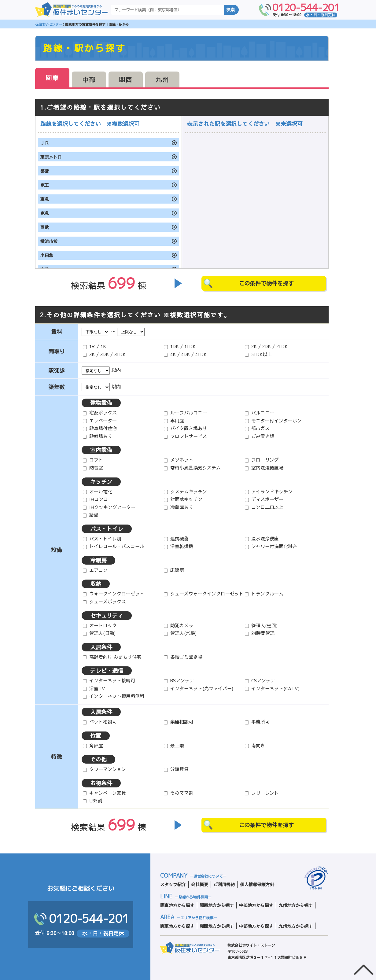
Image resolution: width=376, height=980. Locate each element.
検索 (230, 10)
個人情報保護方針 (257, 884)
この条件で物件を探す (266, 283)
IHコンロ (95, 499)
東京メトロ (51, 157)
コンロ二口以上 (264, 507)
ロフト (93, 460)
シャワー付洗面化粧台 (271, 546)
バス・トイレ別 (102, 538)
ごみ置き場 (260, 436)
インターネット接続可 (109, 680)
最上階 (174, 745)
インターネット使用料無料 (114, 696)
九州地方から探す (296, 905)
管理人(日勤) (99, 633)
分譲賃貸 (176, 769)
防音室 (93, 468)
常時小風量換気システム (192, 468)
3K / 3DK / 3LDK (104, 354)
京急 (45, 213)
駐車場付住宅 (100, 428)
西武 (45, 227)
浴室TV (94, 688)
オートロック (100, 625)
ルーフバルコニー (185, 413)
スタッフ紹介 (173, 884)
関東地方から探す (177, 905)
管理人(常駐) (180, 633)
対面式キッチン (183, 499)
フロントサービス (185, 436)
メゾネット (179, 460)
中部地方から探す (256, 905)
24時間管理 (260, 633)
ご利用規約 (224, 884)
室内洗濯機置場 (264, 468)
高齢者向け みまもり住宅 (112, 657)
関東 (52, 78)
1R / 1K (94, 346)
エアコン (95, 570)
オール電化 (98, 491)
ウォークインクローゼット (114, 593)
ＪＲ (45, 143)
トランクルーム (264, 593)
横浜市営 (49, 241)
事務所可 (257, 722)
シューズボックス (104, 601)
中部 (89, 79)
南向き (255, 745)
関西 (126, 79)
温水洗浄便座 (262, 538)
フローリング (262, 460)
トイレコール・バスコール (114, 546)
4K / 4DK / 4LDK (185, 354)
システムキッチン (185, 491)
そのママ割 (179, 793)
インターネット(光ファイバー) (199, 688)
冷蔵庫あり (179, 507)
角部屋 (93, 745)
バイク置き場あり (185, 428)
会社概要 (200, 884)
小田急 (47, 255)
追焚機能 (176, 538)
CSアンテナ (260, 680)
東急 (45, 199)
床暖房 (174, 570)
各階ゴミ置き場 (183, 657)
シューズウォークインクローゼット (204, 593)
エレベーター (100, 420)
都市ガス (257, 428)
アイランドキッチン (269, 491)
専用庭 (174, 420)
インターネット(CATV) (272, 688)
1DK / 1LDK (180, 346)
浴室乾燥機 (179, 546)
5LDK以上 (258, 354)
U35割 (92, 800)
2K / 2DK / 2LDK (266, 346)
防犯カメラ (179, 625)
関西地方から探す (217, 905)
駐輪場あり (98, 436)
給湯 (91, 515)
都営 (45, 171)
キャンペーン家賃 (104, 793)
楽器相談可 (179, 722)
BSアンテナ (179, 680)
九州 (162, 79)
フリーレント (262, 793)
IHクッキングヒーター (109, 507)
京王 (45, 185)
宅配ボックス (100, 413)
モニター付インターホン (273, 420)
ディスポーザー (264, 499)
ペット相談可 (100, 722)
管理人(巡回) (261, 625)
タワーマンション (104, 769)
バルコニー (260, 413)
